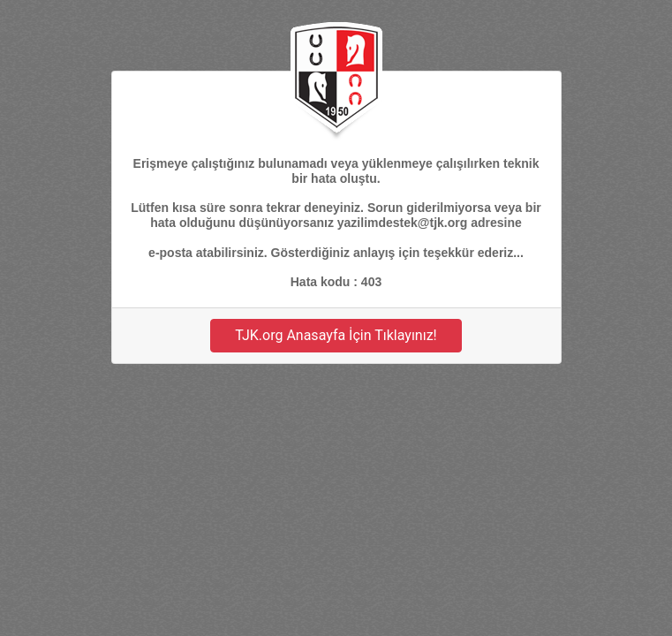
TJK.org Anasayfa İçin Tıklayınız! (336, 335)
